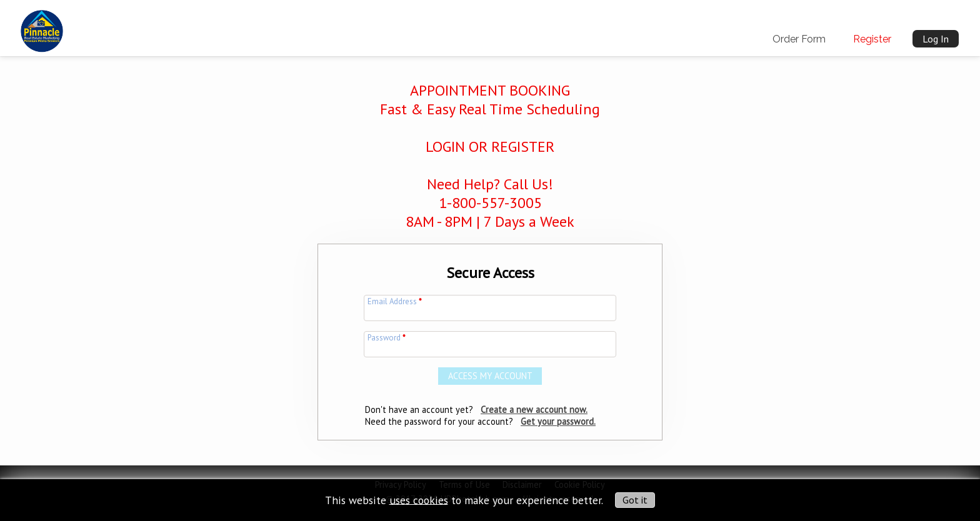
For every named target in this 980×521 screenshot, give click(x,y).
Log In (936, 39)
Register (872, 39)
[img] (42, 26)
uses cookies (419, 499)
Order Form (799, 39)
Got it (635, 500)
